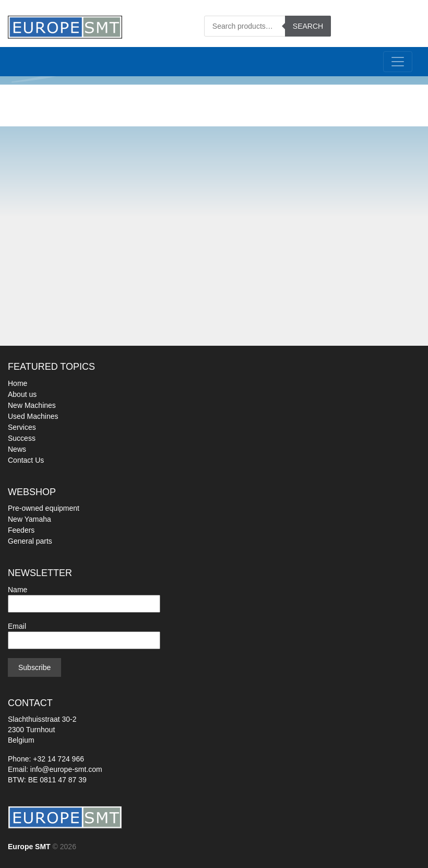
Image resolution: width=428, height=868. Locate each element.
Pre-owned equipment (44, 508)
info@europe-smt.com (66, 769)
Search (308, 26)
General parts (30, 541)
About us (22, 394)
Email (84, 633)
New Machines (32, 405)
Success (22, 438)
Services (22, 427)
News (17, 449)
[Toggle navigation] (398, 62)
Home (17, 383)
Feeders (21, 530)
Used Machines (33, 416)
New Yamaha (29, 519)
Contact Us (26, 460)
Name (84, 597)
